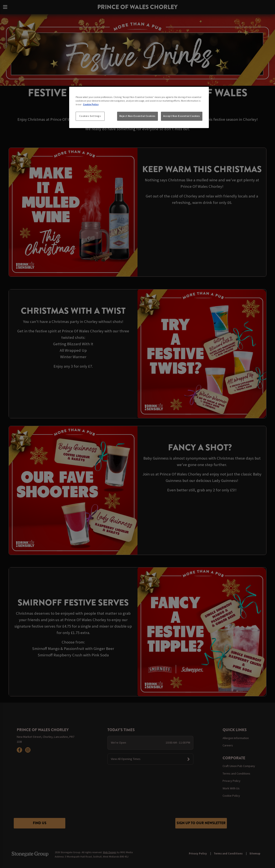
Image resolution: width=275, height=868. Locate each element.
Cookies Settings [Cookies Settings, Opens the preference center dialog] (90, 116)
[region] (139, 107)
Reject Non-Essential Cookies (137, 116)
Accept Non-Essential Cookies (182, 116)
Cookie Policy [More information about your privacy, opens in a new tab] (91, 104)
